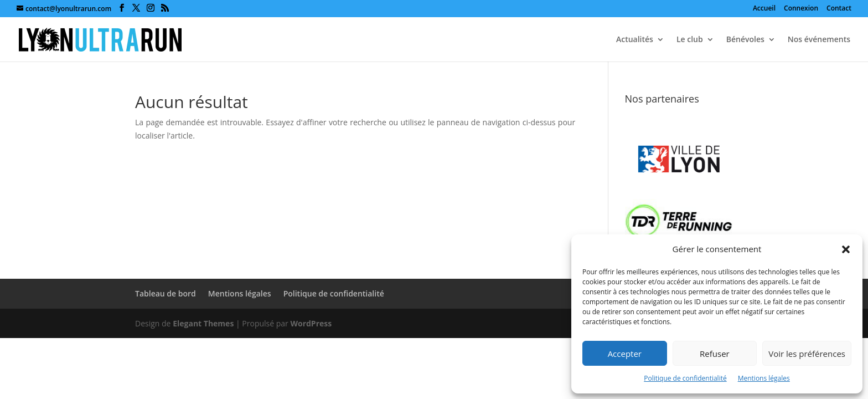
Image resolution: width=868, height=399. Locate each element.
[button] (846, 249)
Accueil (764, 9)
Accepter (625, 354)
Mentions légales (764, 378)
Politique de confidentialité (685, 378)
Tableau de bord (166, 293)
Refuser (715, 354)
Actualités (635, 40)
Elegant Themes (203, 323)
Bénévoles (745, 40)
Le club (690, 40)
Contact (839, 9)
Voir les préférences (807, 354)
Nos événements (819, 40)
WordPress (311, 323)
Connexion (801, 9)
